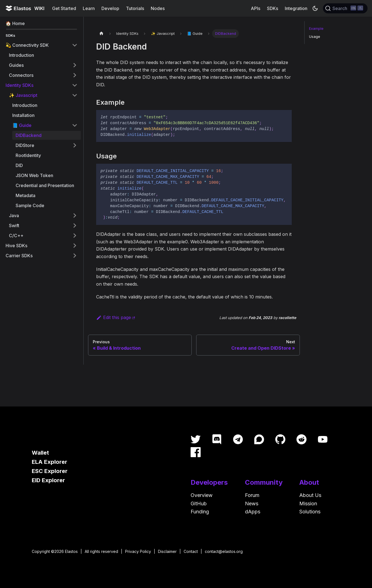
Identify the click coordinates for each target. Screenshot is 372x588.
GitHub (199, 504)
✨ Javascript (23, 95)
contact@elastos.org (224, 551)
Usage (315, 37)
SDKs (273, 8)
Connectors (21, 75)
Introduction (21, 55)
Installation (23, 115)
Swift (14, 226)
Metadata (25, 195)
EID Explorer (48, 480)
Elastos (71, 551)
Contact (191, 551)
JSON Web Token (34, 175)
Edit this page (114, 317)
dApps (253, 512)
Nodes (158, 8)
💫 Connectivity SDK (27, 45)
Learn (89, 8)
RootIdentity (28, 155)
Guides (16, 65)
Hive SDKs (16, 246)
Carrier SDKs (19, 256)
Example (316, 29)
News (252, 504)
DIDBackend (29, 135)
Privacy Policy (138, 551)
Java (14, 215)
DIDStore (25, 145)
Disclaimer (167, 551)
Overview (202, 495)
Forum (252, 495)
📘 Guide (22, 125)
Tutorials (135, 8)
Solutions (310, 512)
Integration (296, 8)
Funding (200, 512)
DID (19, 165)
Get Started (64, 8)
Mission (308, 504)
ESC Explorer (50, 471)
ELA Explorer (49, 462)
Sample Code (30, 205)
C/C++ (16, 236)
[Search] (345, 8)
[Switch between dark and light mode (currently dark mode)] (315, 8)
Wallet (40, 453)
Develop (110, 8)
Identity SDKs (20, 85)
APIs (256, 8)
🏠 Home (15, 23)
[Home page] (101, 34)
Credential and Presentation (45, 185)
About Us (310, 495)
